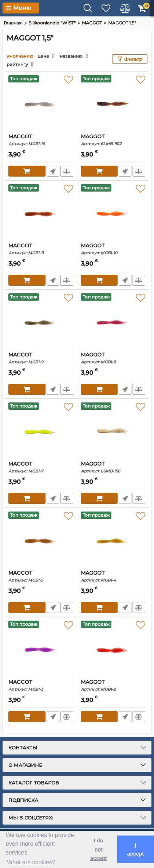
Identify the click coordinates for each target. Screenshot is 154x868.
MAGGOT (41, 140)
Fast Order (53, 171)
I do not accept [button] (99, 849)
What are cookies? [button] (31, 862)
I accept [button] (135, 849)
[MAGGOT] (41, 103)
